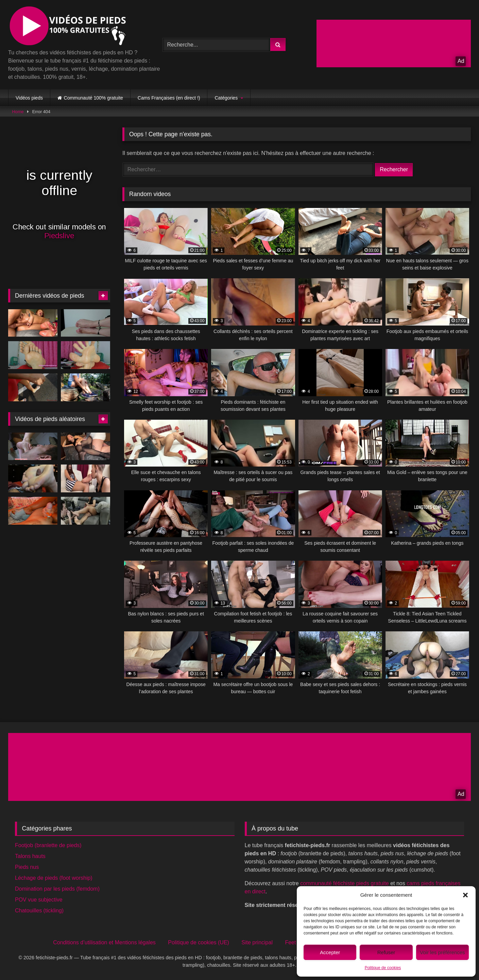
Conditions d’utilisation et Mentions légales (104, 942)
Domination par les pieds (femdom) (57, 889)
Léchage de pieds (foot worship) (54, 878)
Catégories (226, 98)
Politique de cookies (383, 968)
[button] (465, 895)
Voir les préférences (442, 952)
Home (18, 112)
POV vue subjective (39, 900)
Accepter (330, 952)
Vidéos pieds (29, 98)
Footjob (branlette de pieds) (48, 845)
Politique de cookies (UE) (199, 942)
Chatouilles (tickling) (39, 911)
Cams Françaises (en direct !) (169, 98)
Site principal (257, 942)
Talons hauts (30, 856)
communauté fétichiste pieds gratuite (345, 883)
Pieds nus (27, 867)
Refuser (386, 952)
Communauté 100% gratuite (93, 98)
